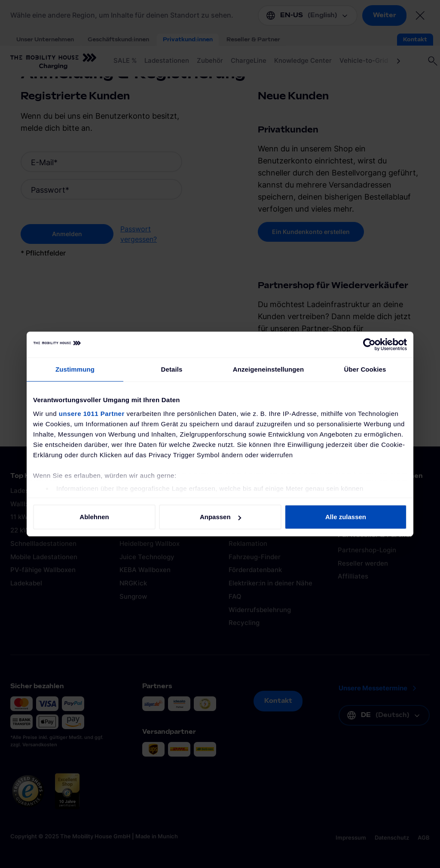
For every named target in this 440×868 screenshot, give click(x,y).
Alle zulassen (346, 517)
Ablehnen (94, 517)
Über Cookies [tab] (365, 369)
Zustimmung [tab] (75, 369)
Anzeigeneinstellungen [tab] (268, 369)
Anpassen (220, 517)
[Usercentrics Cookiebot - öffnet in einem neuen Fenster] (369, 345)
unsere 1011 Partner (92, 414)
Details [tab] (172, 369)
